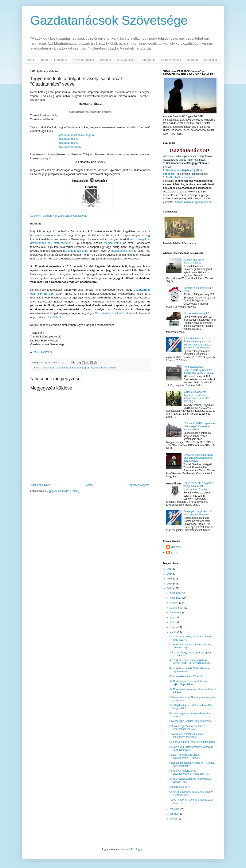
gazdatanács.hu (69, 139)
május (174, 627)
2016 (170, 574)
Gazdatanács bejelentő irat (111, 313)
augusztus (176, 613)
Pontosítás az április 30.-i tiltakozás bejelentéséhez (189, 670)
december (176, 593)
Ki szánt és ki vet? (179, 787)
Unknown (176, 547)
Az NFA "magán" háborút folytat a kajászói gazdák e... (188, 683)
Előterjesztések (171, 60)
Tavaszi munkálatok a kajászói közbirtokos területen (186, 736)
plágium (89, 368)
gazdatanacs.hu (69, 143)
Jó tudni (193, 60)
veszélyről (60, 235)
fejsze (174, 552)
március (175, 809)
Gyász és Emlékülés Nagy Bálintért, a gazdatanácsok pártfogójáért (198, 458)
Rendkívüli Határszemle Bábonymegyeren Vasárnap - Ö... (190, 772)
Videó (44, 60)
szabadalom (101, 368)
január (174, 819)
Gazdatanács (48, 368)
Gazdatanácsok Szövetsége (109, 20)
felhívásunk (172, 156)
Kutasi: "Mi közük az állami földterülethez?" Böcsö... (185, 756)
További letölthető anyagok (181, 177)
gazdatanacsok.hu (77, 251)
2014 (170, 584)
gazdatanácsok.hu (70, 147)
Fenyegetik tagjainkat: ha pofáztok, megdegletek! (197, 513)
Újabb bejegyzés (41, 485)
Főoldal (89, 485)
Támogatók (147, 60)
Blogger (139, 849)
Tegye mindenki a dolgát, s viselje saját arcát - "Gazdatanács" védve (198, 486)
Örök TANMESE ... (45, 352)
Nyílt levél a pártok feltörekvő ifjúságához (192, 742)
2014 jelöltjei (125, 60)
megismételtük (113, 243)
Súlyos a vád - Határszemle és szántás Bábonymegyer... (191, 748)
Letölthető (61, 60)
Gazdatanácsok (84, 60)
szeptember (177, 608)
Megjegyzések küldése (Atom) (62, 491)
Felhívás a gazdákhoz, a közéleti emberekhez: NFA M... (188, 728)
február (174, 814)
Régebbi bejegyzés (138, 485)
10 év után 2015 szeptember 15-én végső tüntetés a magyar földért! (199, 427)
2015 (170, 579)
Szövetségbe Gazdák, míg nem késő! (190, 721)
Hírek (30, 60)
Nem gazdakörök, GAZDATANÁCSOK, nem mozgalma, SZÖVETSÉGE (198, 370)
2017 (170, 569)
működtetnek (54, 317)
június (174, 622)
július (173, 618)
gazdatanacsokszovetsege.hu (77, 135)
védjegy (112, 368)
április (174, 632)
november (176, 598)
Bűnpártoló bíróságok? (196, 313)
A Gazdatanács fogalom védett (193, 202)
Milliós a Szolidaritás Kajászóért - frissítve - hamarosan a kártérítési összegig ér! (197, 397)
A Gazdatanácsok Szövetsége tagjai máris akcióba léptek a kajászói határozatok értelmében (197, 343)
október (174, 603)
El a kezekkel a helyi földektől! (186, 676)
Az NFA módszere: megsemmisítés (194, 261)
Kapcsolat (210, 60)
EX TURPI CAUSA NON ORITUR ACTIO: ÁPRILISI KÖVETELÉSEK (190, 662)
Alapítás (106, 60)
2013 (170, 589)
